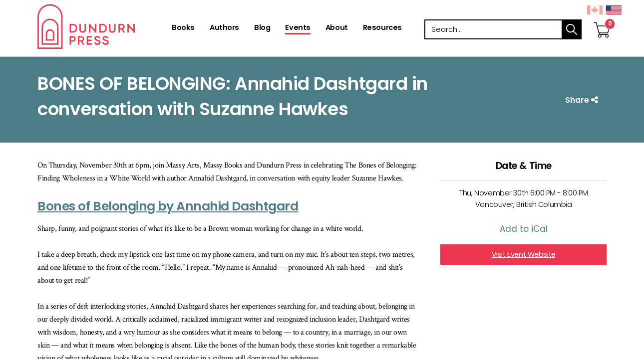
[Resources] (382, 28)
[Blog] (262, 28)
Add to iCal (524, 229)
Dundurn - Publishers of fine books (104, 26)
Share (583, 100)
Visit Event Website (524, 254)
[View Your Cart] (602, 19)
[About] (337, 28)
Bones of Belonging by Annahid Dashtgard (168, 206)
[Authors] (224, 28)
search (572, 29)
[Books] (183, 28)
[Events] (298, 28)
